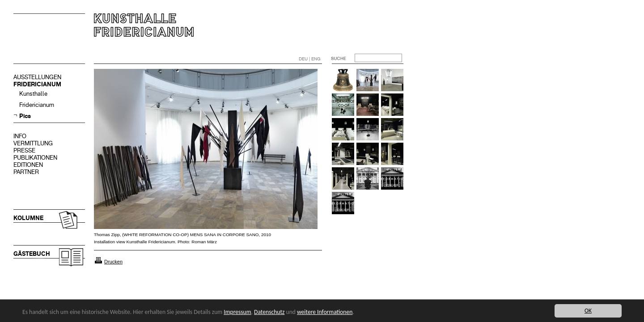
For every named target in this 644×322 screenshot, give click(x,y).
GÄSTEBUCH (32, 254)
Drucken (113, 262)
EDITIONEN (28, 165)
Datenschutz (269, 312)
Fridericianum (37, 105)
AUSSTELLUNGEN (37, 77)
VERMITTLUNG (33, 143)
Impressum (237, 312)
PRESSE (24, 150)
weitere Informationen (325, 312)
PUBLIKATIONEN (35, 158)
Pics (25, 116)
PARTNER (26, 172)
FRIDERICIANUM (37, 84)
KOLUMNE (28, 218)
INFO (20, 136)
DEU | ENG (310, 59)
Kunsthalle (33, 94)
